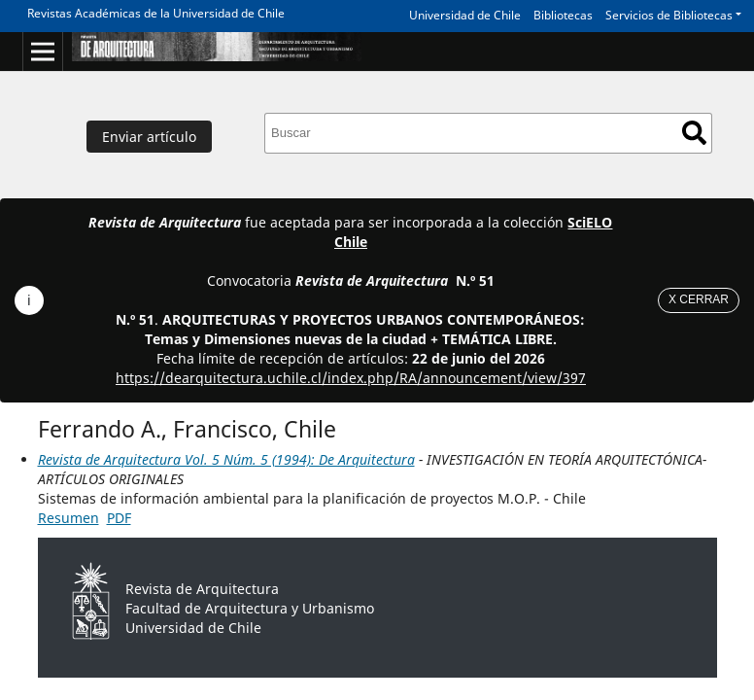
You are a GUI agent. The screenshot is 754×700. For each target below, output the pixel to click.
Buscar (694, 133)
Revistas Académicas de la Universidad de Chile (156, 13)
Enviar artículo (149, 137)
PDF (119, 518)
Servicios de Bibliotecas (669, 15)
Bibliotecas (563, 15)
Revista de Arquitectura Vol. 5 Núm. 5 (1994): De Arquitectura (226, 459)
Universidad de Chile (465, 15)
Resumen (69, 518)
